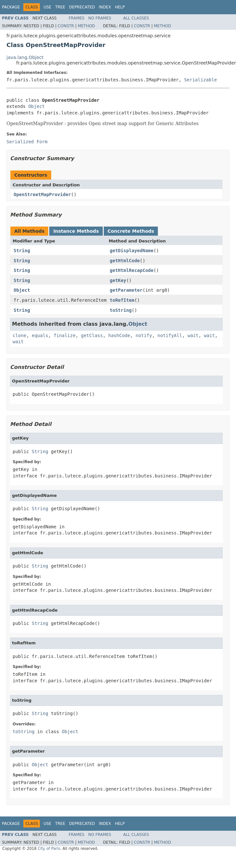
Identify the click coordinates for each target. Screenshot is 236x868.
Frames (77, 18)
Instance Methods (76, 231)
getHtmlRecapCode (132, 270)
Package (11, 7)
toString (121, 310)
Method (86, 26)
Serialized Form (27, 142)
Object (36, 106)
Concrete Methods (131, 231)
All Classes (136, 18)
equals (40, 335)
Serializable (201, 80)
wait (193, 335)
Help (120, 7)
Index (105, 7)
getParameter (126, 290)
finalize (64, 335)
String (22, 251)
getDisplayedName (132, 251)
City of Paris (49, 849)
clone (19, 335)
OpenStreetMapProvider (42, 194)
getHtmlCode (125, 261)
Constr (66, 26)
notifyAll (170, 335)
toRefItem (122, 300)
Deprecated (82, 7)
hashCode (119, 335)
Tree (60, 7)
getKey (118, 280)
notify (144, 335)
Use (47, 7)
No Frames (100, 18)
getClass (92, 335)
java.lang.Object (25, 57)
